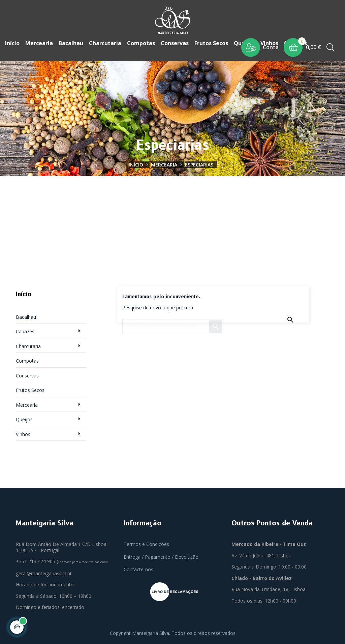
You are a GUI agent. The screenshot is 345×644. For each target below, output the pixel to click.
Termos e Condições (146, 542)
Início (24, 293)
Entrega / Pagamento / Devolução (161, 555)
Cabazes (25, 330)
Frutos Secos (30, 388)
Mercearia (27, 403)
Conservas (27, 374)
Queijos (24, 418)
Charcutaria (28, 345)
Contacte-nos (138, 568)
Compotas (27, 359)
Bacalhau (26, 315)
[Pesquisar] (173, 322)
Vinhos (23, 433)
